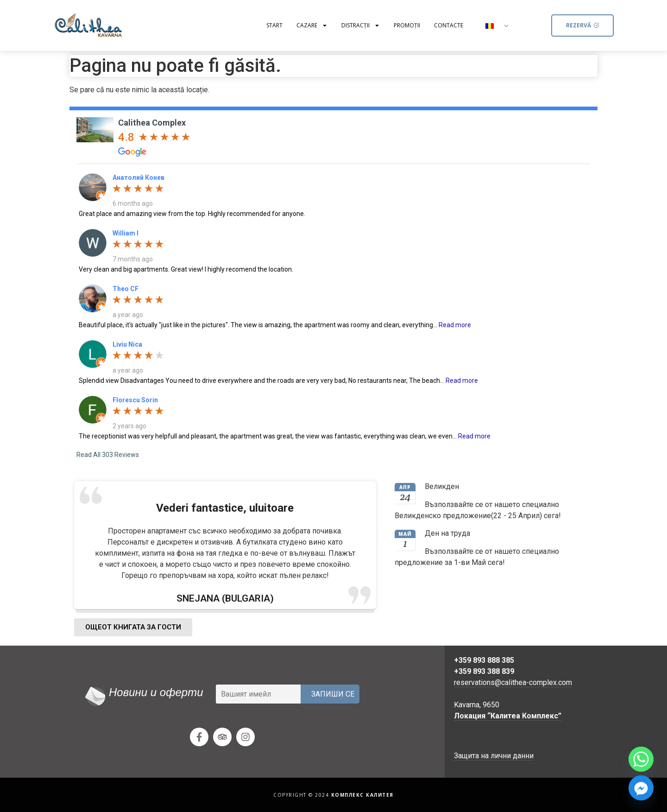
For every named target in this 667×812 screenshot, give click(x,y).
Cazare (312, 25)
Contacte (449, 25)
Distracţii (361, 25)
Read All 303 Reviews (108, 455)
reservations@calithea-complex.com (513, 682)
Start (274, 25)
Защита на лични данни (494, 756)
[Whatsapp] (641, 759)
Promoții (407, 25)
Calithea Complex (152, 123)
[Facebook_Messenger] (641, 788)
